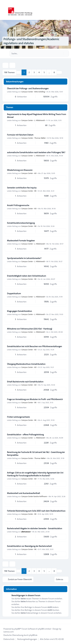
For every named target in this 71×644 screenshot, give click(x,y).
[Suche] (61, 53)
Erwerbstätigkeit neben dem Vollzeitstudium (27, 276)
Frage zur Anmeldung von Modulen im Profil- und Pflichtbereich (35, 399)
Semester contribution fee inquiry (22, 188)
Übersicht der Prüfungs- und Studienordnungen (28, 88)
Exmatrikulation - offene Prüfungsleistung (25, 435)
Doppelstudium (14, 293)
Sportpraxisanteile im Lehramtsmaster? (24, 258)
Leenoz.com (9, 632)
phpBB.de (33, 635)
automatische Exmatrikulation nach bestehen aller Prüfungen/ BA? (36, 152)
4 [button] (39, 72)
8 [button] (54, 72)
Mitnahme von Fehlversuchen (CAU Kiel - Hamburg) (30, 329)
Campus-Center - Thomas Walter (33, 138)
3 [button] (34, 72)
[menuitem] (9, 639)
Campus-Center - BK (29, 191)
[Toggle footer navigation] (3, 621)
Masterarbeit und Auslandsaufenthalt (23, 493)
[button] (59, 72)
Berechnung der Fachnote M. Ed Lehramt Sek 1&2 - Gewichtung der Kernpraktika (36, 454)
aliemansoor (26, 532)
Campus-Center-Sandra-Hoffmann (34, 496)
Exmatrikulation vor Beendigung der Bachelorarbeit (29, 546)
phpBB (17, 629)
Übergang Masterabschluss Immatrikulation (26, 364)
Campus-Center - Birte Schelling (33, 92)
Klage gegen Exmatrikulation (19, 311)
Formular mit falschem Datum (20, 135)
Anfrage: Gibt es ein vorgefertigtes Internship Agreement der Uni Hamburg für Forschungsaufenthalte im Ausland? (35, 474)
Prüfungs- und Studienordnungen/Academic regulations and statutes (31, 41)
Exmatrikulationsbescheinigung (21, 223)
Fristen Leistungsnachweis (18, 417)
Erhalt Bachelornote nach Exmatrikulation (25, 382)
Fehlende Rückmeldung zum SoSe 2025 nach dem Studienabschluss (36, 511)
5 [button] (44, 72)
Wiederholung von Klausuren (20, 170)
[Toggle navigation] (68, 10)
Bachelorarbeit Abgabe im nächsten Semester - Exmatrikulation (35, 528)
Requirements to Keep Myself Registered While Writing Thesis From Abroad (37, 116)
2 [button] (29, 72)
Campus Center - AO (29, 173)
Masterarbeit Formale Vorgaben (21, 241)
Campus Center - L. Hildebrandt (33, 120)
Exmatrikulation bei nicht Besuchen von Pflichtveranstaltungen (34, 346)
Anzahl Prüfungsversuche (18, 205)
